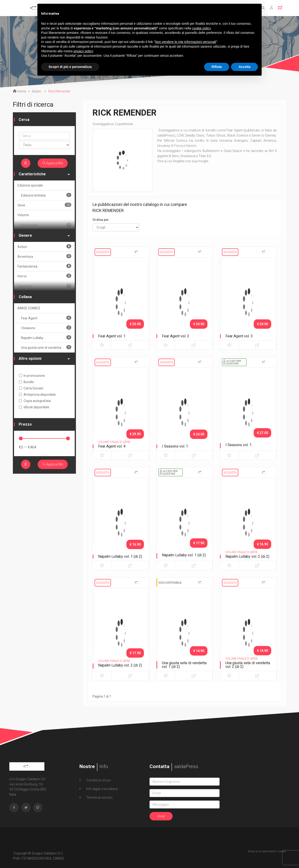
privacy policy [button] (83, 51)
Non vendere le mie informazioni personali (185, 42)
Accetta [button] (244, 67)
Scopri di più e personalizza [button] (70, 67)
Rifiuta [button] (217, 67)
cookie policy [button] (201, 28)
